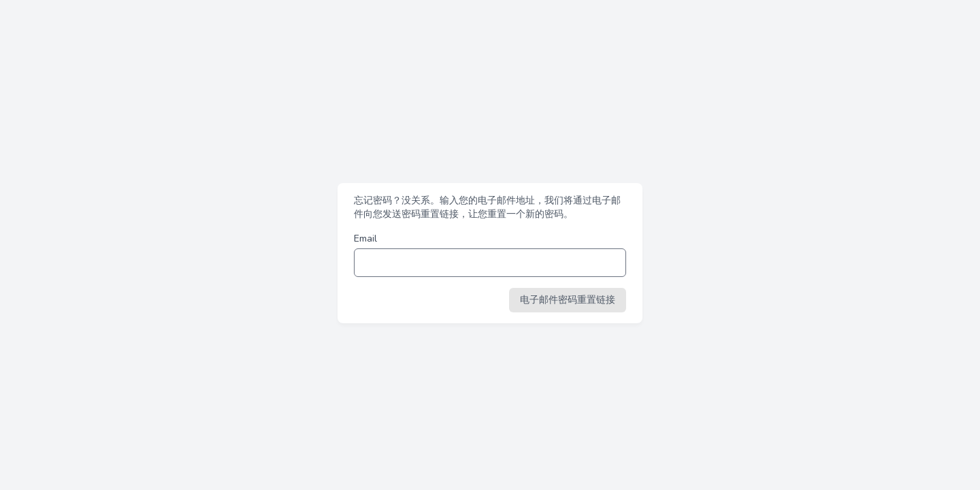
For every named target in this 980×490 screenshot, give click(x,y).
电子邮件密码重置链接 (568, 300)
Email (365, 239)
